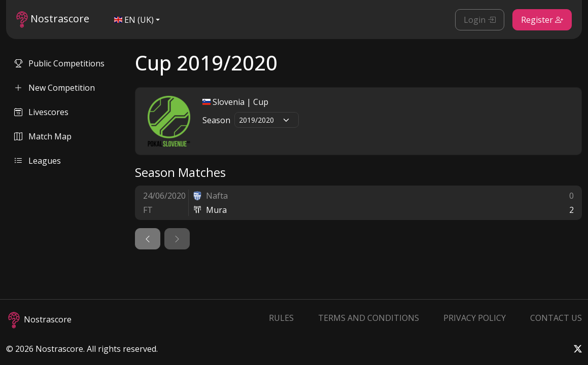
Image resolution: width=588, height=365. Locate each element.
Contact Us (556, 318)
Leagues (38, 161)
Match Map (43, 136)
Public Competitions (59, 63)
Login (480, 20)
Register (542, 20)
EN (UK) (134, 20)
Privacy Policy (475, 318)
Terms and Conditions (369, 318)
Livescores (41, 112)
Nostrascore (53, 20)
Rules (281, 318)
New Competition (55, 88)
